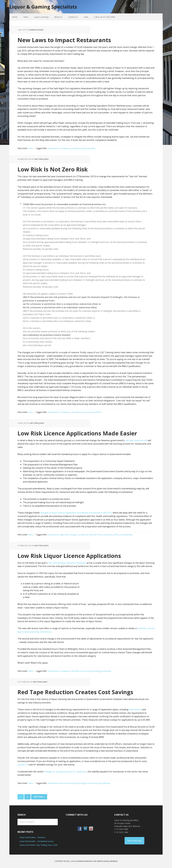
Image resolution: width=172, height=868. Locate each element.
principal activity (78, 148)
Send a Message (134, 841)
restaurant (91, 148)
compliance (65, 148)
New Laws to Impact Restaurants (64, 40)
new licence (92, 783)
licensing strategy (94, 671)
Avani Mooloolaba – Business (33, 837)
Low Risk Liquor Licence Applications (69, 556)
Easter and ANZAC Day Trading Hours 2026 (39, 845)
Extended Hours (78, 412)
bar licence (65, 783)
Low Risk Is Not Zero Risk (53, 169)
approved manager (68, 535)
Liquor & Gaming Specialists (43, 7)
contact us (23, 765)
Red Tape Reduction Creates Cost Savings (75, 692)
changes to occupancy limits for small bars (65, 772)
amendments (53, 148)
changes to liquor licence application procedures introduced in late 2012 (76, 513)
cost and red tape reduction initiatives (67, 563)
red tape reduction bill (136, 440)
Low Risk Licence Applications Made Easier (77, 433)
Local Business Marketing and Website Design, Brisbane (94, 861)
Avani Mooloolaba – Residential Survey (36, 841)
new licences (135, 709)
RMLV (99, 412)
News (31, 148)
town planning (126, 535)
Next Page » (39, 797)
